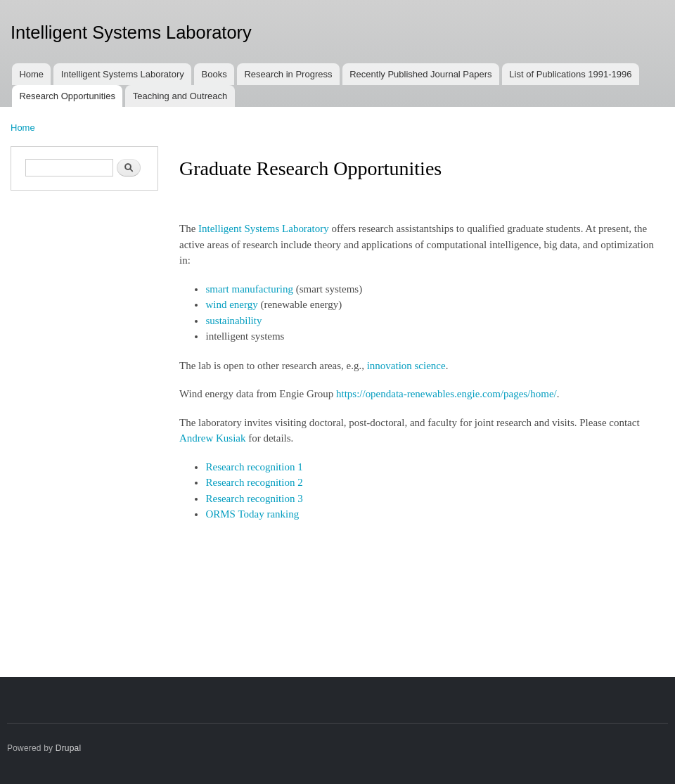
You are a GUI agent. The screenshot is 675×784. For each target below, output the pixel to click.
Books (214, 74)
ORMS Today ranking (252, 514)
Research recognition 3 (254, 499)
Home (31, 74)
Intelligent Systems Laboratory (123, 74)
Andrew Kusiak (212, 438)
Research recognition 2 (254, 482)
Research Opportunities (67, 96)
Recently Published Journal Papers (420, 74)
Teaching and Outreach (180, 96)
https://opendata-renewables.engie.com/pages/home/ (446, 394)
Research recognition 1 (254, 467)
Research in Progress (288, 74)
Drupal (69, 748)
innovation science (406, 366)
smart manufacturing (249, 289)
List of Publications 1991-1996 (570, 74)
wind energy (231, 304)
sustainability (233, 321)
